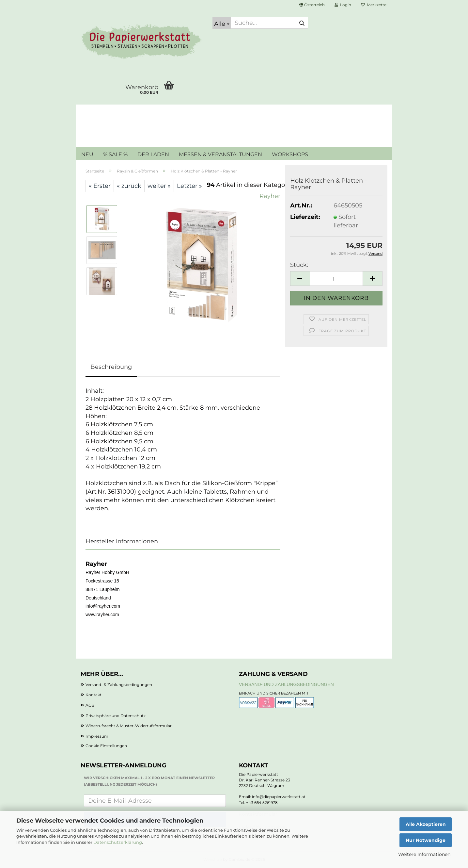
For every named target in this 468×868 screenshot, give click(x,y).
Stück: (299, 265)
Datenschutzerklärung (118, 842)
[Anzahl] (336, 278)
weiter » (159, 186)
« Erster (100, 186)
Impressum (97, 736)
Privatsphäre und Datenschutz (116, 716)
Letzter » (189, 186)
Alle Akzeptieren (426, 824)
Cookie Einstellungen (106, 746)
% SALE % (115, 154)
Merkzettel (374, 5)
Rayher (270, 196)
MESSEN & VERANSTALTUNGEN (220, 154)
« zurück (129, 186)
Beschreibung (111, 367)
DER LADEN (153, 154)
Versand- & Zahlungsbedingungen (119, 685)
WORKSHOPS (290, 154)
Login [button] (343, 5)
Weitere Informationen (424, 854)
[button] (312, 5)
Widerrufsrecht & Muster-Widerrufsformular (129, 726)
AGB (90, 705)
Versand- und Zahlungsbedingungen (286, 684)
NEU (87, 154)
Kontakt (94, 695)
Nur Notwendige (426, 840)
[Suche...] (222, 23)
